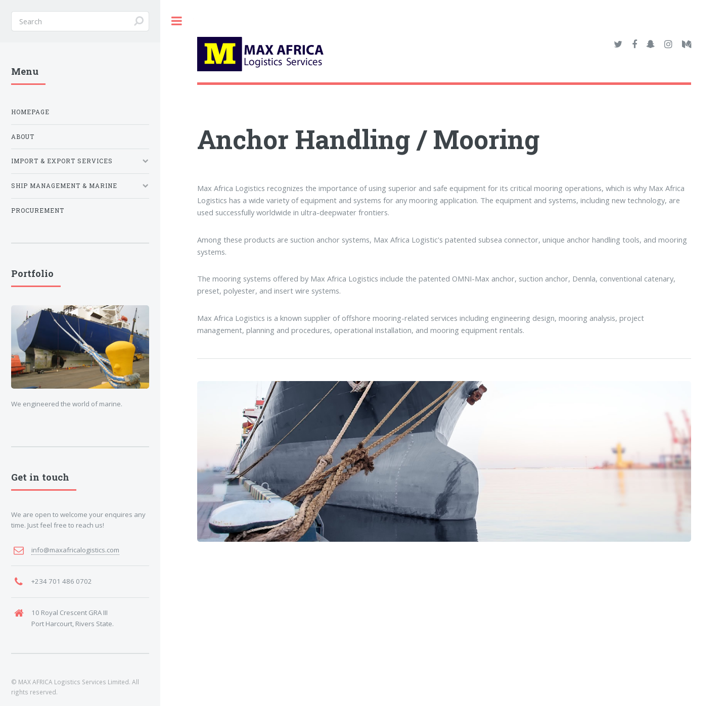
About (23, 137)
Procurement (38, 210)
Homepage (30, 112)
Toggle (177, 21)
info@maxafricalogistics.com (75, 550)
